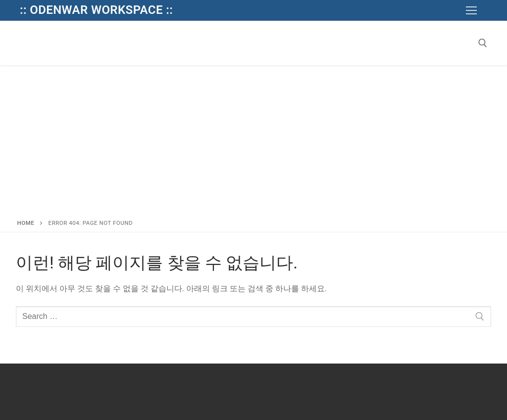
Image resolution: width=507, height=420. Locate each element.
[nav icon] (471, 10)
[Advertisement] (253, 140)
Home (26, 223)
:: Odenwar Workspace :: (96, 10)
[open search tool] (483, 43)
